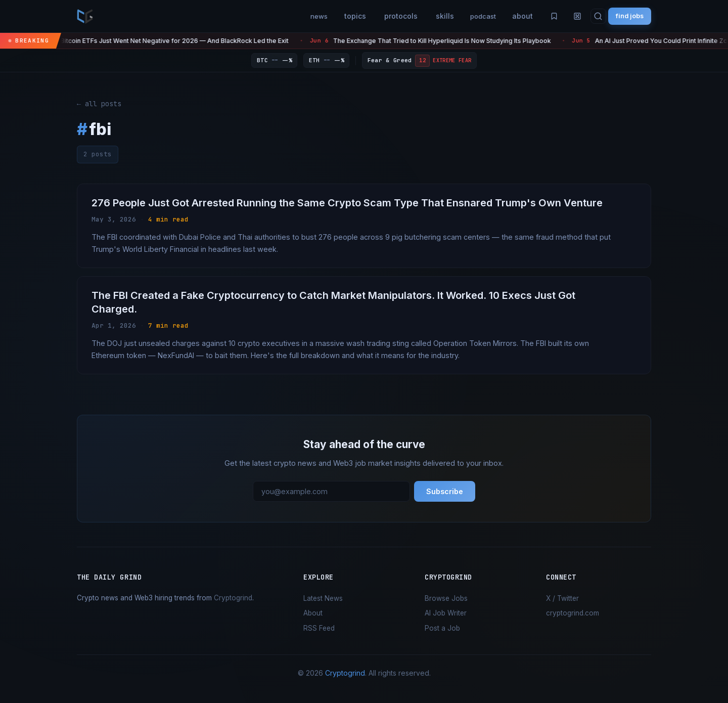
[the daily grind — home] (85, 16)
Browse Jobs (446, 606)
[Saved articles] (539, 16)
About (313, 621)
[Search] (589, 16)
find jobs (625, 16)
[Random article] (566, 16)
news (293, 16)
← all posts (99, 104)
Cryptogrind (233, 605)
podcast (463, 16)
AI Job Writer (446, 621)
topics (331, 16)
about (506, 16)
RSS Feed (319, 636)
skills (421, 16)
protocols (377, 16)
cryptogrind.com (573, 621)
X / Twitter (562, 606)
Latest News (323, 606)
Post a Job (442, 636)
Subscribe (445, 499)
